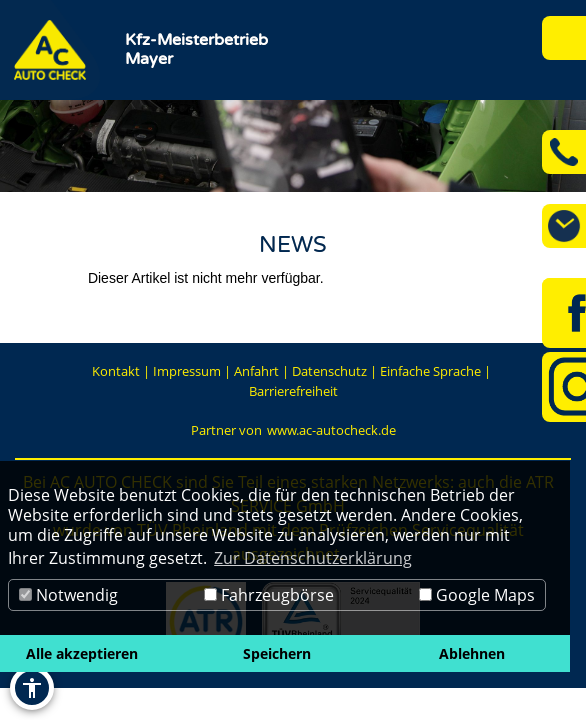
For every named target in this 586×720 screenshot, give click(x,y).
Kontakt (116, 371)
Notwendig (68, 595)
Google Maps (477, 595)
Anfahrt (256, 371)
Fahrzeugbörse (269, 595)
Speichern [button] (277, 653)
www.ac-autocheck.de (331, 430)
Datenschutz (329, 371)
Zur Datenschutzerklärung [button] (313, 558)
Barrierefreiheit (293, 391)
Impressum (187, 371)
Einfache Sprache (430, 371)
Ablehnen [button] (472, 653)
